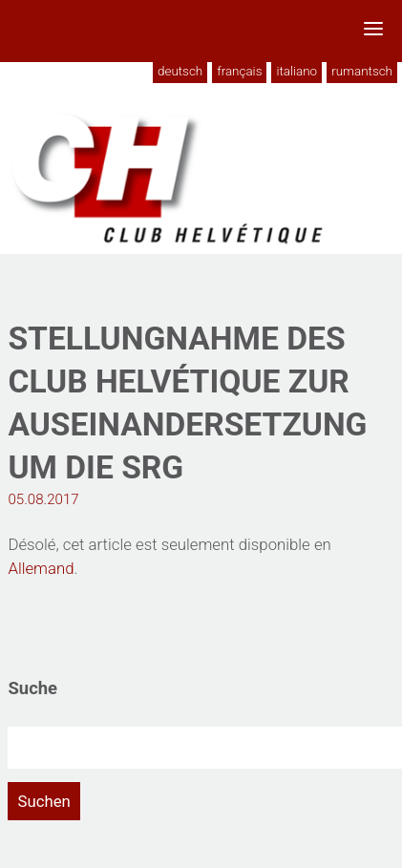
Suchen (43, 801)
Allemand (41, 568)
